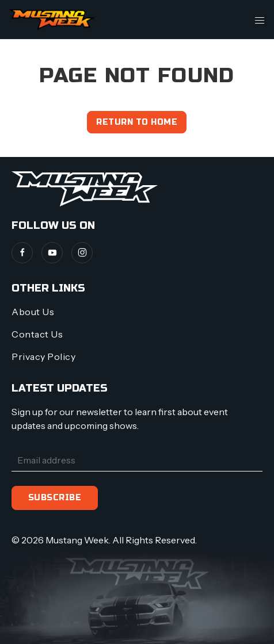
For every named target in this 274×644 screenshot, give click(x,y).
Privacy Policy (43, 356)
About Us (33, 312)
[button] (260, 20)
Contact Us (37, 334)
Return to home (137, 122)
